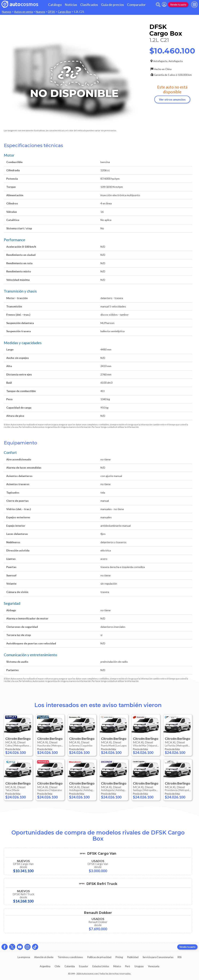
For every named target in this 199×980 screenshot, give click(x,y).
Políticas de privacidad (99, 957)
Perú (128, 966)
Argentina (45, 966)
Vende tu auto (178, 5)
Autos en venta (23, 12)
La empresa (24, 957)
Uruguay (139, 966)
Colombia (70, 966)
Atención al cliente (44, 957)
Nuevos (7, 12)
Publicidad (133, 957)
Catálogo (55, 5)
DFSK (51, 12)
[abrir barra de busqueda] (158, 5)
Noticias (71, 5)
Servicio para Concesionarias (158, 957)
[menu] (194, 5)
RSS (180, 957)
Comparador (136, 5)
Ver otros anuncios (172, 99)
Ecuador (84, 966)
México (117, 966)
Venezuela (154, 966)
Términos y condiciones (70, 957)
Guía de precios (112, 5)
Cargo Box (64, 12)
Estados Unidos (101, 966)
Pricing (119, 957)
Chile (57, 966)
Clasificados (89, 5)
